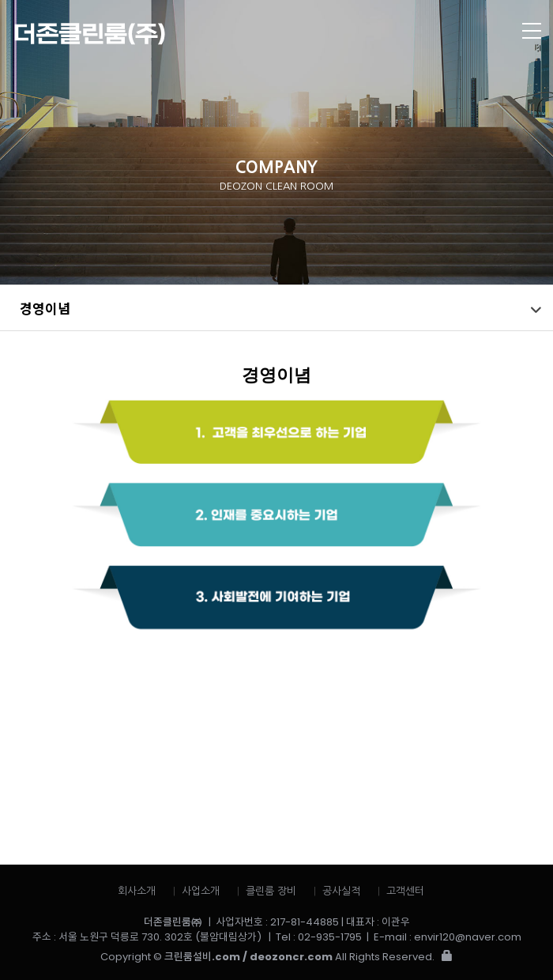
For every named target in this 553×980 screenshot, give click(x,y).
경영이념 (45, 308)
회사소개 (137, 891)
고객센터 (405, 891)
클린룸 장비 (271, 891)
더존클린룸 (221, 34)
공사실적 (341, 891)
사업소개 (201, 891)
